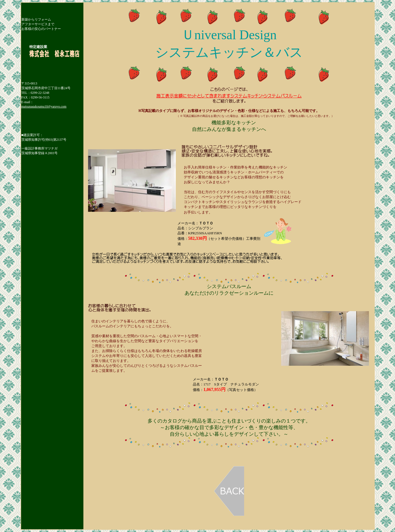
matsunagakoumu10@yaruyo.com (44, 106)
